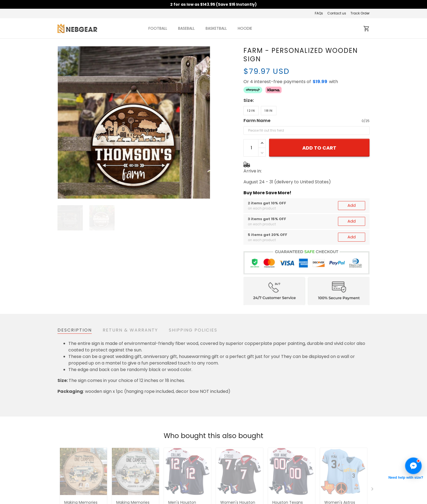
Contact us (337, 13)
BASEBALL (186, 28)
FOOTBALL (158, 28)
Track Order (360, 13)
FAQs (319, 13)
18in (269, 92)
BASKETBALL (216, 28)
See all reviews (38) (76, 385)
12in (251, 92)
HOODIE (245, 28)
